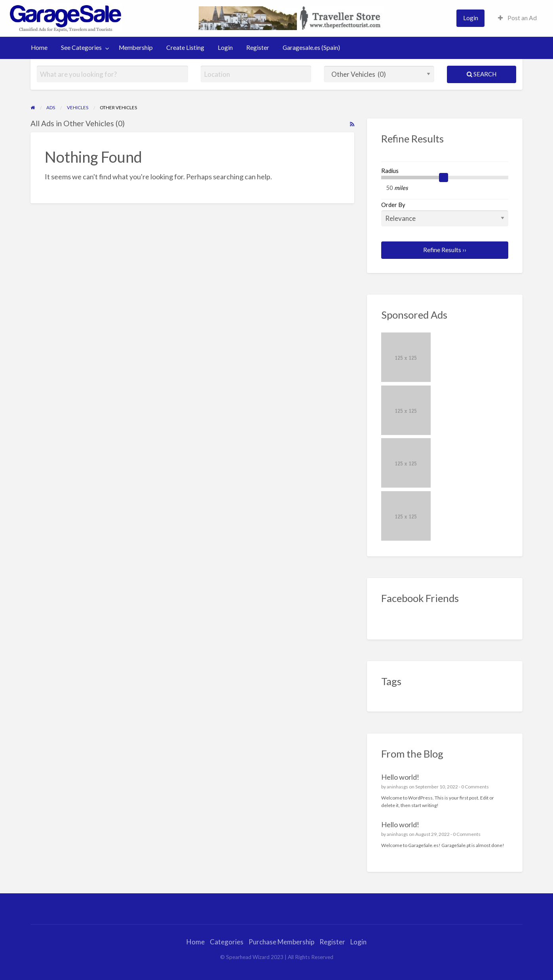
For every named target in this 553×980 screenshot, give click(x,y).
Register (258, 47)
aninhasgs (397, 787)
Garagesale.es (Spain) (311, 47)
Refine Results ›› (445, 250)
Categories (227, 942)
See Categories (81, 47)
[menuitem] (470, 18)
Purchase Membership (281, 942)
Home (39, 47)
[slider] (444, 178)
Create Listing (185, 47)
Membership (136, 47)
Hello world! (400, 777)
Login (471, 18)
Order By (445, 214)
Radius (390, 171)
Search (482, 74)
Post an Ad (517, 18)
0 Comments (475, 787)
